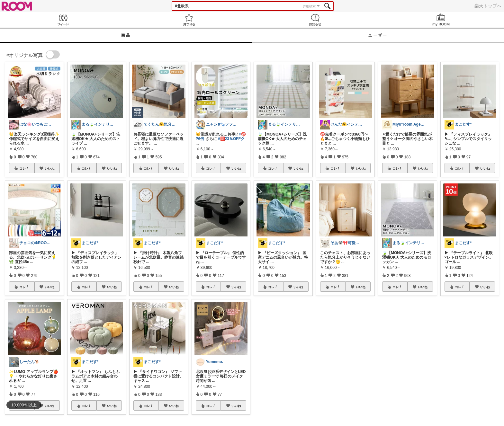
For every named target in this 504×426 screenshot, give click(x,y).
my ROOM (441, 20)
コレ (24, 168)
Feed (63, 20)
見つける (189, 20)
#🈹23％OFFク (231, 139)
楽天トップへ (488, 6)
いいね (50, 168)
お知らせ (315, 20)
